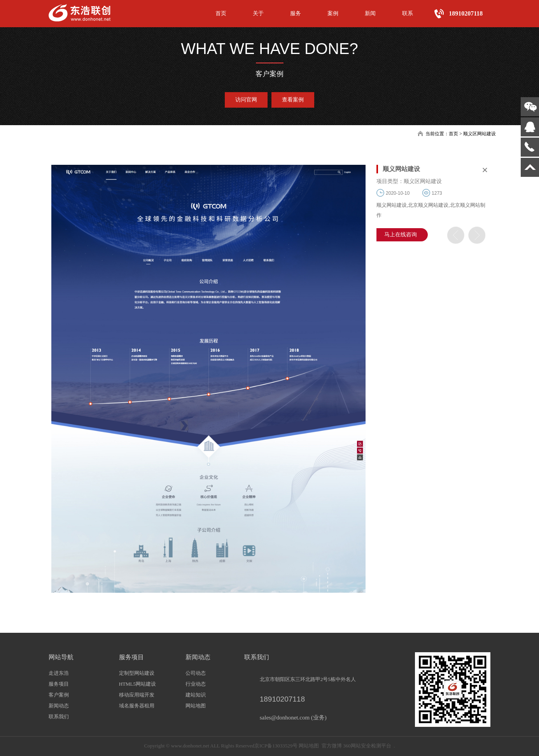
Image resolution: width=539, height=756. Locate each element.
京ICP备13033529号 (276, 746)
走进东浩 (59, 673)
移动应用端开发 (137, 695)
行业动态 (196, 684)
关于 (258, 13)
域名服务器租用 (137, 706)
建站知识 (196, 695)
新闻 (370, 13)
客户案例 (59, 695)
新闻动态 (59, 706)
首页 (221, 13)
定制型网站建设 (137, 673)
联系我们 (59, 717)
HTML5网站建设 (137, 684)
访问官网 (246, 100)
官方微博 (332, 746)
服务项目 (59, 684)
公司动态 (196, 673)
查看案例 (293, 100)
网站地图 (196, 706)
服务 (296, 13)
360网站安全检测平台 (367, 746)
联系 (408, 13)
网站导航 (61, 657)
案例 (333, 13)
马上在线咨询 (401, 235)
